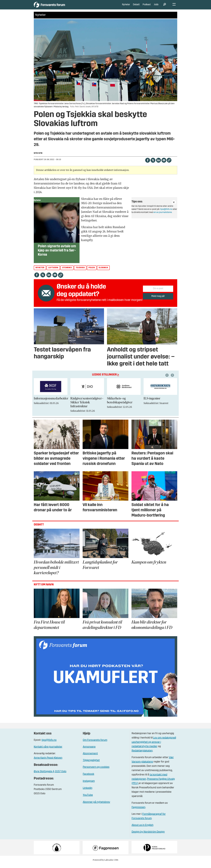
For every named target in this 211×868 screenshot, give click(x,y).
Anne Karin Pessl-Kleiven (48, 762)
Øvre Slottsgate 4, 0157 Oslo (50, 776)
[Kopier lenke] (169, 164)
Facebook (88, 778)
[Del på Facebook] (148, 164)
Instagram (89, 785)
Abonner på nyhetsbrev (96, 806)
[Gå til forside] (59, 7)
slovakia (103, 272)
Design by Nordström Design (148, 836)
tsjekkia (80, 272)
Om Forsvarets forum (95, 744)
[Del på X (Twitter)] (153, 164)
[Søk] (165, 7)
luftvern (53, 272)
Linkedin (88, 792)
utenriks (67, 272)
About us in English (143, 829)
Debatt (136, 7)
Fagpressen (138, 811)
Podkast (147, 7)
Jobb (156, 7)
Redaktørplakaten (142, 755)
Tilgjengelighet (91, 764)
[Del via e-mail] (164, 164)
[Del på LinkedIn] (158, 164)
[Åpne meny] (174, 7)
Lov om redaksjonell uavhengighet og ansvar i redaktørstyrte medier (154, 746)
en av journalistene (163, 216)
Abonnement (90, 758)
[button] (173, 379)
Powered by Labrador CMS (105, 864)
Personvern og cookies (96, 771)
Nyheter (126, 7)
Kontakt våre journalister (48, 751)
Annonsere (89, 751)
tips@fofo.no (166, 213)
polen (92, 272)
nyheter (40, 272)
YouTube (88, 799)
